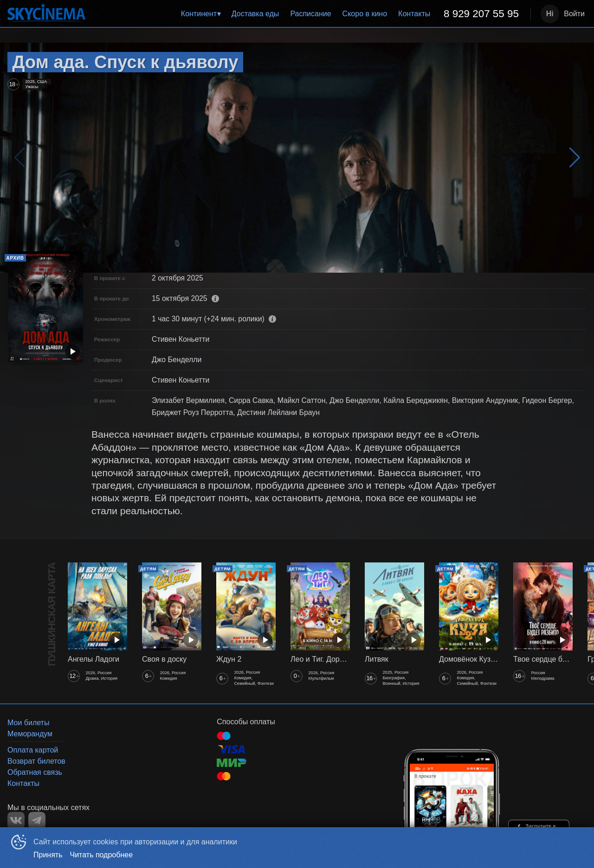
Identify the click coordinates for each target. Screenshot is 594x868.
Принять (48, 855)
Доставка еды (255, 14)
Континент (199, 14)
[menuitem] (201, 14)
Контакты (414, 14)
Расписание (310, 14)
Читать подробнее (102, 855)
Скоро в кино (365, 14)
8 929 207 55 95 (481, 14)
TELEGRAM (37, 820)
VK (16, 820)
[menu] (310, 14)
